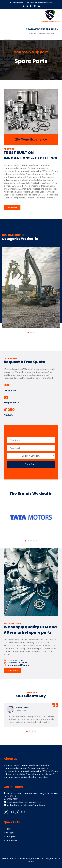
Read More (12, 208)
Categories (10, 837)
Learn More (12, 670)
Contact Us (10, 841)
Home (8, 829)
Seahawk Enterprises (14, 859)
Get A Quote (31, 464)
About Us (9, 833)
